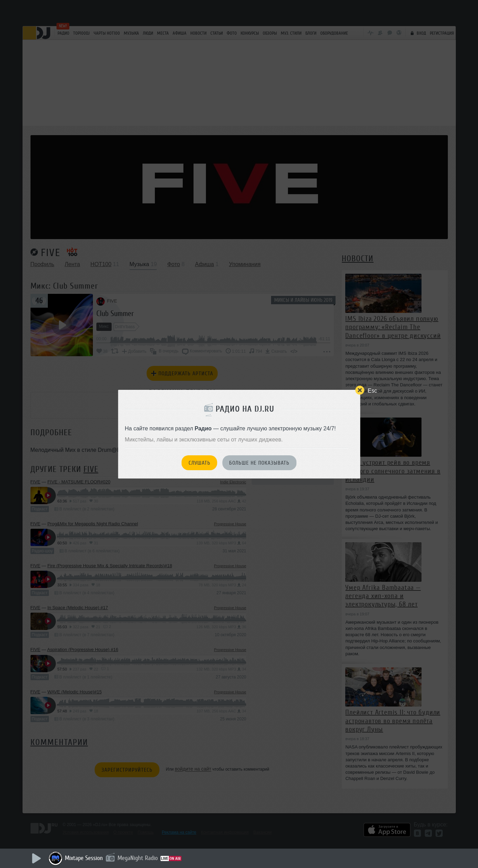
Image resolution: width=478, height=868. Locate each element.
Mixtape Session (84, 858)
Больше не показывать (259, 463)
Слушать (199, 463)
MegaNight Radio (138, 858)
